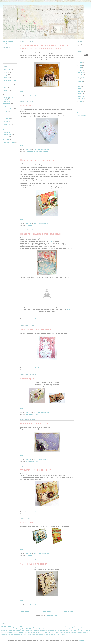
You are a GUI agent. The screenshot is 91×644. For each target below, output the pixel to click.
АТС (30, 629)
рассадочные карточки (42, 634)
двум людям (9, 634)
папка (35, 634)
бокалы (83, 633)
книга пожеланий (23, 634)
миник (63, 631)
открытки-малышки (9, 93)
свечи (56, 634)
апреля (81, 91)
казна (36, 632)
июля (80, 84)
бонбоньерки (5, 631)
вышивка (4, 634)
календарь (16, 634)
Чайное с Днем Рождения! (34, 564)
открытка (29, 151)
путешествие (55, 632)
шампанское (37, 631)
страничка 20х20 (31, 97)
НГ (4, 130)
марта (80, 94)
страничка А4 (61, 634)
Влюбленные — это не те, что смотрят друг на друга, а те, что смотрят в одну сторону (44, 47)
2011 (80, 70)
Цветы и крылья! (29, 378)
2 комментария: (43, 459)
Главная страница (47, 611)
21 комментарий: (43, 368)
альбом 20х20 (7, 69)
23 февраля (6, 119)
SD (74, 629)
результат (51, 634)
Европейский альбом (38, 629)
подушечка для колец (44, 632)
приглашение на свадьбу (8, 98)
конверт (28, 414)
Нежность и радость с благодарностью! (41, 234)
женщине (6, 137)
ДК (10, 632)
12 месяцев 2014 (77, 631)
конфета (63, 629)
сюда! (68, 310)
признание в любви (9, 142)
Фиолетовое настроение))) (34, 423)
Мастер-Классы (16, 632)
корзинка (30, 634)
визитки (31, 632)
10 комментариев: (43, 95)
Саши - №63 (33, 279)
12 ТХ (43, 631)
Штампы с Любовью (68, 633)
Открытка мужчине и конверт (35, 470)
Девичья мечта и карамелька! (35, 329)
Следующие (25, 611)
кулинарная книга (8, 85)
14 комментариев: (43, 319)
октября (81, 75)
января (81, 99)
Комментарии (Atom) (52, 616)
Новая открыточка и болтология (37, 160)
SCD (51, 241)
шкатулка (6, 111)
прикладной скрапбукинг (40, 151)
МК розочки (81, 110)
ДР (4, 127)
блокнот (5, 72)
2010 (80, 102)
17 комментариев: (43, 553)
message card (7, 124)
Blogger (82, 641)
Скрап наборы (81, 116)
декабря (81, 72)
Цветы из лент (25, 632)
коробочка (6, 78)
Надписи (79, 113)
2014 (80, 63)
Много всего (27, 106)
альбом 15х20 (78, 633)
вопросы (88, 633)
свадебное (6, 106)
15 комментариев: (43, 604)
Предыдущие (69, 611)
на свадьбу (69, 631)
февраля (81, 96)
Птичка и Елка (27, 522)
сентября (81, 77)
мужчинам (6, 140)
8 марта (5, 121)
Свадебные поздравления (7, 133)
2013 (80, 65)
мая (80, 89)
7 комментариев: (43, 223)
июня (80, 86)
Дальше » (23, 91)
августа (81, 81)
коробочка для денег (9, 80)
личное (5, 87)
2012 (80, 68)
